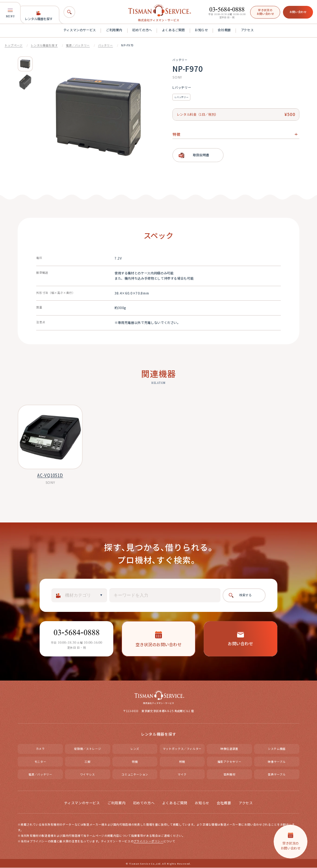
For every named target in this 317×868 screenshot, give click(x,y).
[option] (25, 64)
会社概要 (224, 30)
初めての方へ (142, 30)
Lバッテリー (181, 97)
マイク (182, 774)
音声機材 (230, 774)
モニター (40, 762)
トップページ (14, 45)
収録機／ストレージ (87, 749)
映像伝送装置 (229, 749)
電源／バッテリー (78, 45)
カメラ (40, 749)
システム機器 (277, 749)
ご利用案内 (114, 30)
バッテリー (106, 45)
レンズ (135, 749)
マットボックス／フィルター (182, 749)
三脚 (87, 762)
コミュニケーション (135, 774)
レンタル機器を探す (39, 16)
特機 (135, 762)
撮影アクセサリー (230, 762)
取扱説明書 (201, 155)
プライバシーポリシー (148, 842)
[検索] (69, 12)
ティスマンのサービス (80, 30)
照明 (182, 762)
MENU (10, 13)
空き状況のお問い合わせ (265, 12)
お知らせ (201, 30)
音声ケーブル (277, 774)
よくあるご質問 (173, 30)
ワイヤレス (88, 774)
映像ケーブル (277, 762)
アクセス (247, 30)
